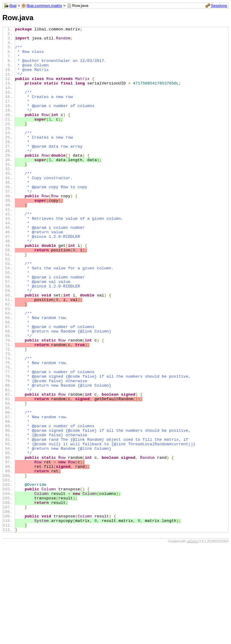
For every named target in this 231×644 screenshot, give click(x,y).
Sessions (219, 6)
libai (13, 6)
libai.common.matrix (44, 6)
